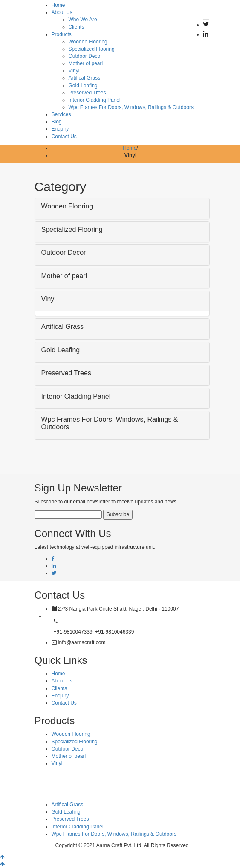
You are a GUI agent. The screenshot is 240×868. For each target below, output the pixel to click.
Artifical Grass (85, 78)
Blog (57, 122)
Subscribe (118, 514)
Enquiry (60, 129)
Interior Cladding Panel (95, 100)
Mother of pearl (86, 63)
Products (62, 34)
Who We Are (83, 20)
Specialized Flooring (92, 49)
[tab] (122, 208)
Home (58, 5)
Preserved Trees (87, 93)
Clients (77, 27)
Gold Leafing (83, 86)
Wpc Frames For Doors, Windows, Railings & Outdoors (131, 107)
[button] (122, 206)
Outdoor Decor (85, 56)
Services (61, 114)
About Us (62, 12)
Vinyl (74, 71)
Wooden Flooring (88, 42)
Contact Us (64, 137)
